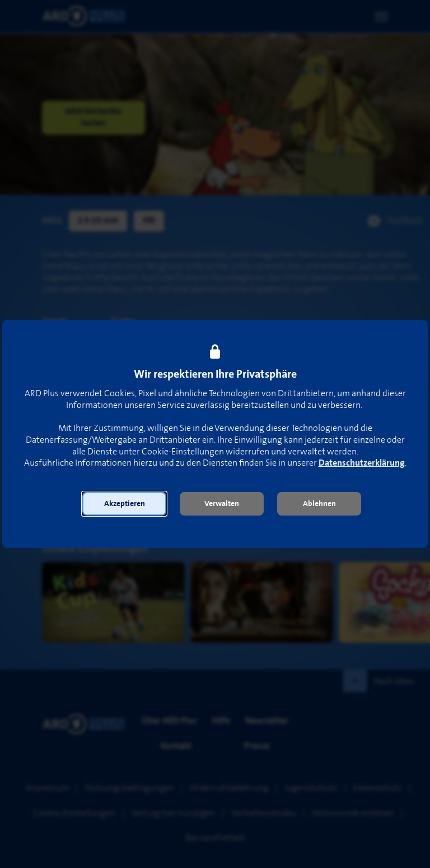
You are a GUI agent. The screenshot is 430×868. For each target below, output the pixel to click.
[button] (124, 504)
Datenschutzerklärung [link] (362, 463)
